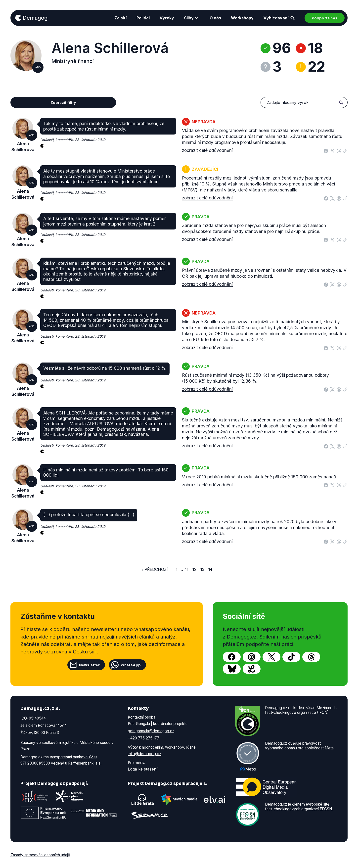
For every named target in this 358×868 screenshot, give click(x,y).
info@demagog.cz (145, 754)
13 (202, 569)
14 (210, 569)
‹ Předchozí (155, 569)
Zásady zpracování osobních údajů (40, 855)
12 (194, 569)
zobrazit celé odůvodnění (207, 150)
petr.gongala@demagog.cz (151, 731)
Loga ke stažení (143, 769)
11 (187, 569)
